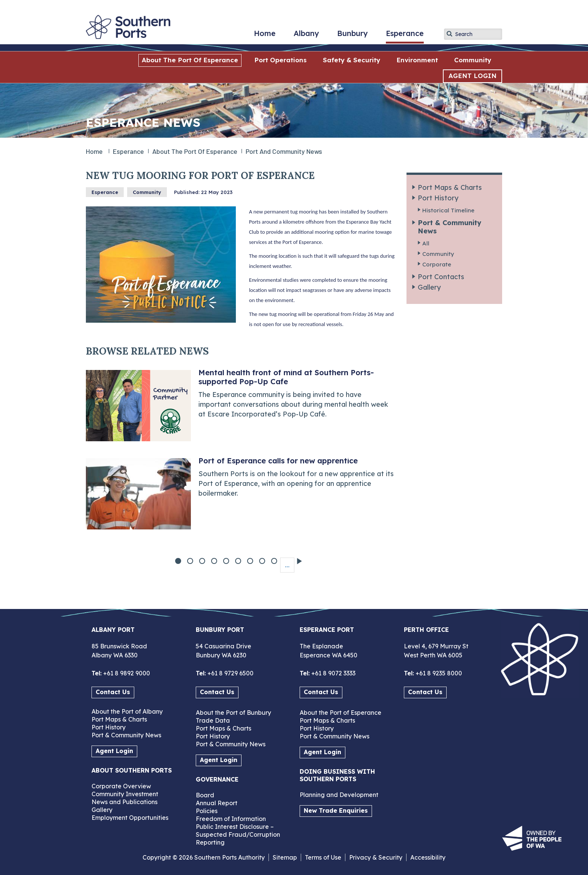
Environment (417, 60)
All (426, 243)
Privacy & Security (376, 857)
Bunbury (352, 36)
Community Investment (125, 794)
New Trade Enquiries (336, 810)
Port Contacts (441, 277)
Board (205, 795)
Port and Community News (284, 151)
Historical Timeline (448, 210)
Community (473, 60)
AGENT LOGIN (472, 76)
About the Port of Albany (127, 711)
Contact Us (113, 692)
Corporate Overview (121, 786)
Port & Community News (449, 227)
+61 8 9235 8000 (438, 673)
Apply (450, 34)
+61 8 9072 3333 (333, 673)
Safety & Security (352, 60)
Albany (306, 36)
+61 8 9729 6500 (230, 673)
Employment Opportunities (130, 818)
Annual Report (217, 803)
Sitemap (285, 857)
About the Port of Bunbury (233, 713)
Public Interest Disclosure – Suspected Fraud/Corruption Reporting (238, 834)
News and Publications (124, 802)
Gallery (429, 287)
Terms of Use (323, 857)
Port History (438, 198)
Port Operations (280, 60)
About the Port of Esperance (190, 60)
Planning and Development (339, 795)
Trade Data (213, 720)
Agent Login (114, 751)
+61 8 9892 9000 (126, 673)
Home (265, 36)
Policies (207, 811)
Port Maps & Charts (450, 187)
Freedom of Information (231, 819)
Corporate (437, 264)
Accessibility (428, 857)
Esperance (405, 36)
